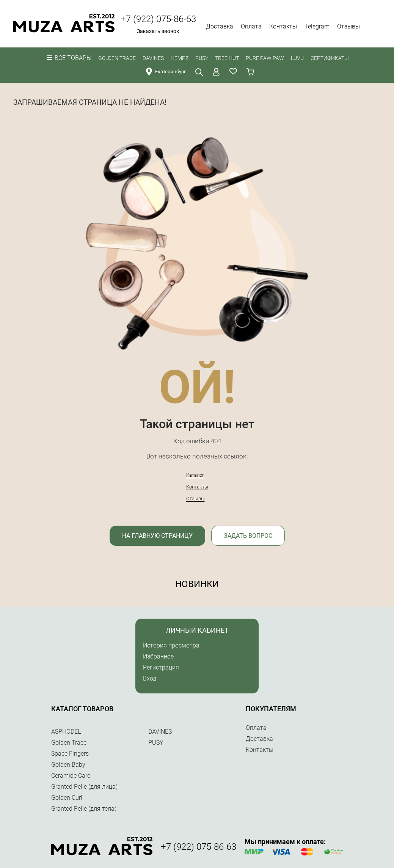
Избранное (158, 656)
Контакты (197, 487)
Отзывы (195, 499)
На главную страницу (157, 536)
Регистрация (161, 667)
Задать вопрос (248, 536)
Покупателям (271, 709)
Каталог (195, 475)
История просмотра (171, 645)
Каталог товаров (82, 709)
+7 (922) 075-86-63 (158, 19)
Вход (150, 678)
